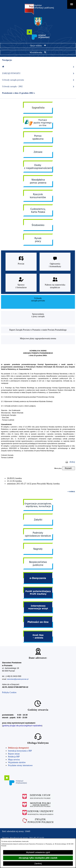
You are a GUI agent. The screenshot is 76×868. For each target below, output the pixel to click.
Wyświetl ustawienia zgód (38, 852)
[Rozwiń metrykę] (69, 468)
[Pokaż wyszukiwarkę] (38, 52)
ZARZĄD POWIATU (38, 73)
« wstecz (71, 491)
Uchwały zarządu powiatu (38, 80)
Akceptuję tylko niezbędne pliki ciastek (38, 858)
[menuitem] (38, 302)
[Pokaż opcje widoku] (38, 46)
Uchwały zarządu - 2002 (38, 87)
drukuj (72, 462)
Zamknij (38, 864)
